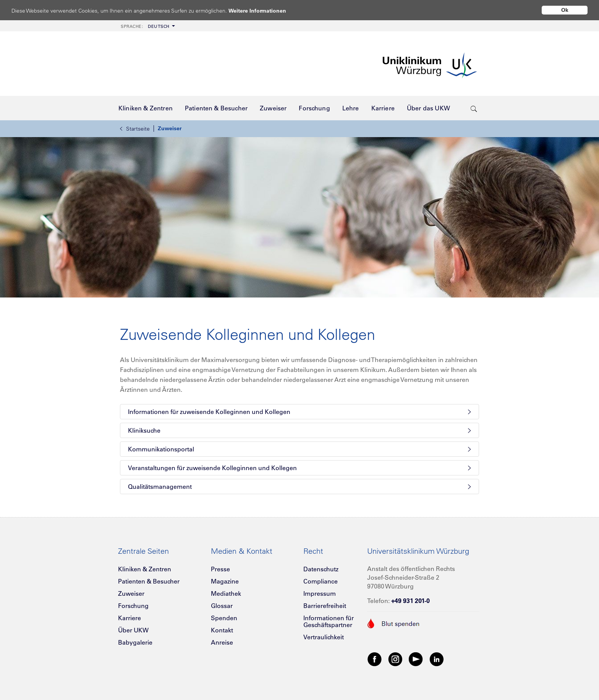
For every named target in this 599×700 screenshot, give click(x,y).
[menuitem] (147, 26)
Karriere (130, 618)
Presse (220, 569)
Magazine (225, 581)
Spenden (224, 618)
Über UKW (133, 630)
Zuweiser (170, 128)
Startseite (135, 129)
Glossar (222, 606)
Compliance (321, 581)
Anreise (222, 642)
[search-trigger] (474, 108)
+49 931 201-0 (410, 601)
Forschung (133, 606)
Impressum (320, 593)
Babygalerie (135, 642)
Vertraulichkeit (324, 637)
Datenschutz (321, 569)
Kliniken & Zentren (145, 569)
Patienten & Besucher (149, 581)
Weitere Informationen (265, 11)
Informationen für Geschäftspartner (329, 621)
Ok (565, 10)
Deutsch (145, 26)
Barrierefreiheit (325, 606)
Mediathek (226, 593)
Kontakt (222, 630)
